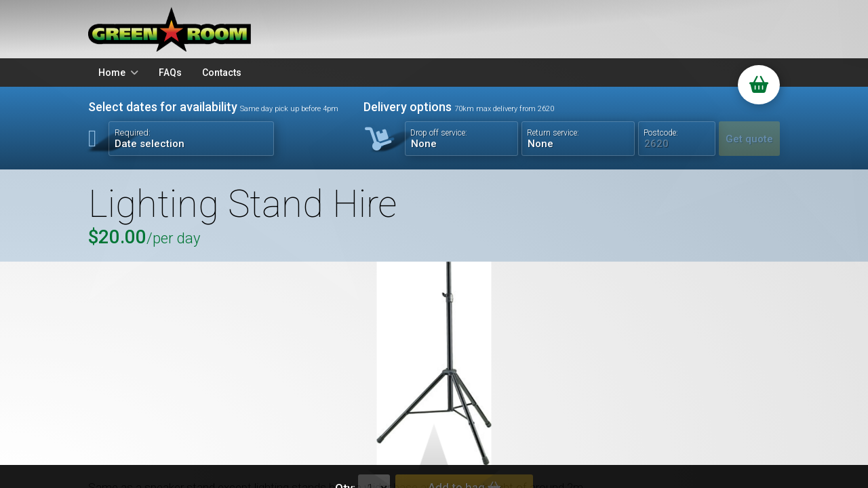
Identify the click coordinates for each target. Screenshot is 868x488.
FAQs (170, 73)
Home (112, 73)
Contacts (222, 73)
